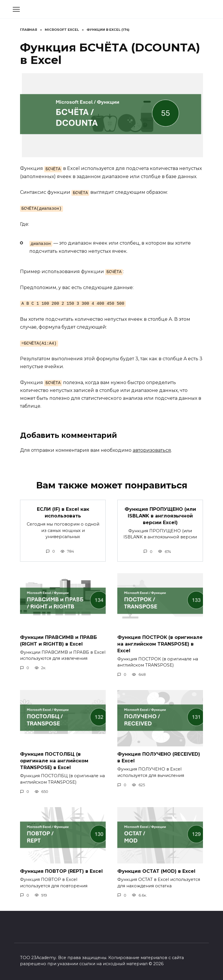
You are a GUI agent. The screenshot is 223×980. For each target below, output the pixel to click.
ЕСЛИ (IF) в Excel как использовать (63, 512)
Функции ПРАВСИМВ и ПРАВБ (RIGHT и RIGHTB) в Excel (59, 640)
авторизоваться (152, 450)
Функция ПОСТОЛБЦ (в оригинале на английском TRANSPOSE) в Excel (54, 760)
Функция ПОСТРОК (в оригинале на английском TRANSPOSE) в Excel (160, 643)
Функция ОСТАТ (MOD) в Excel (156, 870)
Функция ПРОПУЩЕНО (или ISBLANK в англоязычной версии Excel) (160, 515)
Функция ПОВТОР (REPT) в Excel (61, 870)
